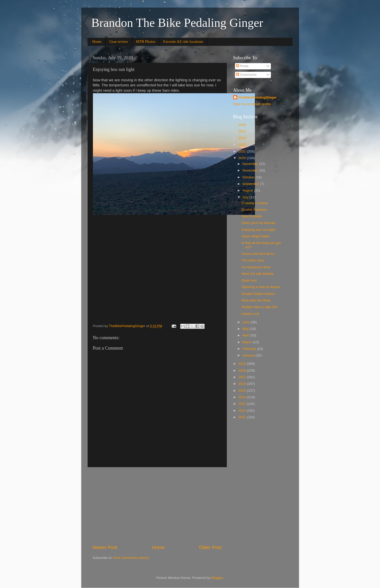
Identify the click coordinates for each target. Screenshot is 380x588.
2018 (243, 371)
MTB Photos (146, 42)
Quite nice (249, 280)
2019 (243, 364)
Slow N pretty (252, 216)
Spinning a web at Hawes (261, 287)
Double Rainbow (254, 210)
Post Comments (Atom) (131, 558)
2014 (243, 397)
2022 (243, 145)
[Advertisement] (157, 506)
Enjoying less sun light (258, 230)
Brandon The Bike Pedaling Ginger (177, 23)
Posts (242, 66)
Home (97, 42)
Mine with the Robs (256, 300)
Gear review (119, 42)
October (249, 177)
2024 (243, 131)
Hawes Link (250, 314)
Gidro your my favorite (258, 223)
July (246, 197)
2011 (243, 417)
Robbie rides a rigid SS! (259, 307)
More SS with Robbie (258, 274)
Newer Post (105, 547)
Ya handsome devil (256, 267)
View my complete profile (252, 104)
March (248, 342)
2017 (243, 377)
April (246, 335)
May (246, 329)
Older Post (210, 547)
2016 (243, 384)
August (248, 190)
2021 (243, 151)
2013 (243, 404)
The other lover (253, 260)
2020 (243, 158)
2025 (243, 125)
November (251, 170)
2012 (243, 411)
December (251, 164)
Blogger (217, 578)
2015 (243, 391)
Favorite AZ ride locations (183, 42)
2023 (243, 138)
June (247, 322)
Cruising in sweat (255, 203)
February (250, 349)
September (251, 184)
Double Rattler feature (258, 294)
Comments (246, 75)
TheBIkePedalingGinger (257, 97)
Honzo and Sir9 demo (258, 254)
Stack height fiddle (255, 236)
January (249, 355)
